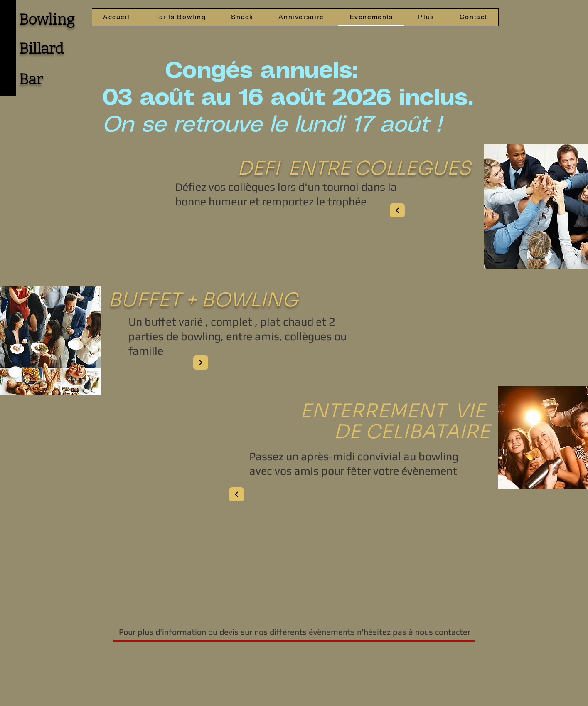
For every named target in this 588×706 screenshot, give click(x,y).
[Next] (397, 210)
